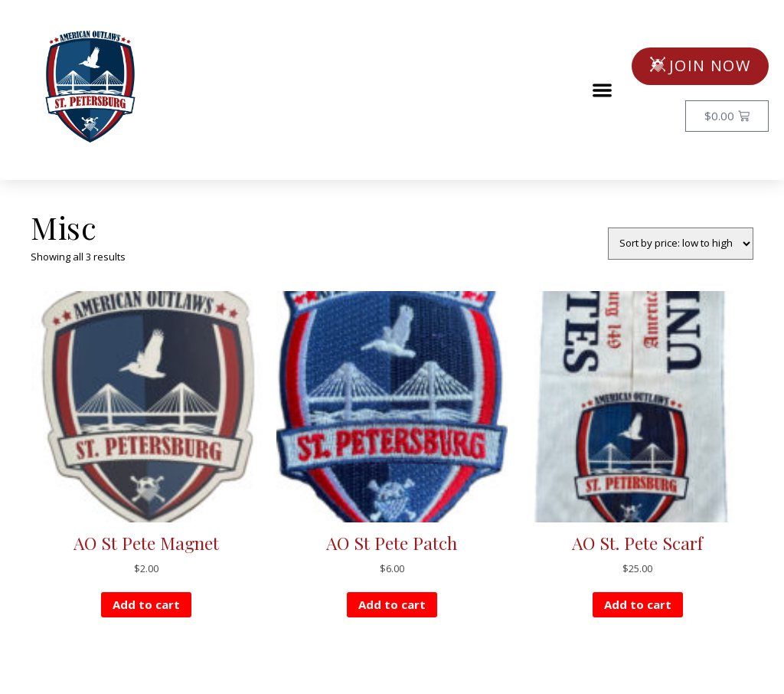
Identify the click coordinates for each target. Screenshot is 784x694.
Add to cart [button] (146, 604)
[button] (603, 90)
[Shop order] (681, 244)
